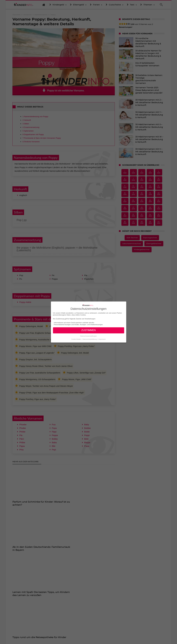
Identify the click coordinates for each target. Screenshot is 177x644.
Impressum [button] (102, 339)
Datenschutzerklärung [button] (90, 339)
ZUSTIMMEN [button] (88, 330)
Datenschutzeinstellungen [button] (88, 336)
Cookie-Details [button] (76, 339)
